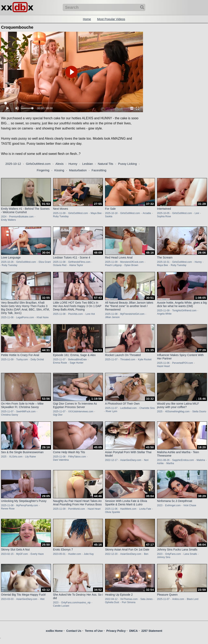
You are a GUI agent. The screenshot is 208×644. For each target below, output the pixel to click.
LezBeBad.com (128, 408)
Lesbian (88, 164)
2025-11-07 (59, 359)
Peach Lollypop (113, 265)
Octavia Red (60, 265)
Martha (170, 463)
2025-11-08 (59, 262)
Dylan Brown (131, 265)
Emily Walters (8, 220)
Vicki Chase (190, 505)
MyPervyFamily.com (27, 505)
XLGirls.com (16, 457)
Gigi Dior (58, 415)
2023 (160, 505)
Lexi (197, 213)
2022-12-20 (111, 554)
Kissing (59, 170)
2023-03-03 (7, 599)
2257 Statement (152, 631)
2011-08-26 (163, 460)
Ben (146, 554)
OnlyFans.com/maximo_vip (76, 603)
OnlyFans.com (173, 554)
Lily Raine (31, 457)
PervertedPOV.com (183, 363)
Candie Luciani (61, 606)
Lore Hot (90, 314)
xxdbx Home (54, 631)
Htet (42, 599)
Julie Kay (89, 554)
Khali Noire (43, 317)
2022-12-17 (111, 460)
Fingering (43, 170)
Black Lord (193, 599)
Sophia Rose (164, 216)
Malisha (201, 460)
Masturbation (78, 170)
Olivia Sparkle (113, 512)
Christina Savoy (10, 415)
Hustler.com (75, 554)
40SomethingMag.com (177, 412)
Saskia (109, 216)
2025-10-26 (7, 262)
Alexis (60, 164)
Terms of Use (94, 631)
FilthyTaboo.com (77, 457)
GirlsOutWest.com (38, 164)
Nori (146, 460)
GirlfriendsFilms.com (79, 262)
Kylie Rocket (145, 359)
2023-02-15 (7, 554)
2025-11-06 (163, 363)
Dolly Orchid (37, 359)
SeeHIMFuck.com (26, 412)
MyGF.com (22, 554)
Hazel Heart (163, 366)
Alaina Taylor (76, 265)
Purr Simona (129, 602)
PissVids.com (76, 314)
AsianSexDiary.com (131, 460)
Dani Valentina (61, 460)
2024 (4, 217)
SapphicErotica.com (183, 460)
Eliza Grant (45, 262)
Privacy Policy (116, 631)
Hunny (73, 164)
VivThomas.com (129, 599)
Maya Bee (96, 213)
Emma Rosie (60, 363)
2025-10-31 (163, 262)
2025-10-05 (163, 213)
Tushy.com (22, 359)
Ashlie (160, 463)
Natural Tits (106, 164)
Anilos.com (178, 599)
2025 (160, 412)
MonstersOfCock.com (132, 262)
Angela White (164, 314)
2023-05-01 (59, 554)
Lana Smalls (190, 554)
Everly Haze (37, 554)
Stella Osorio (199, 412)
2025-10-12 (13, 164)
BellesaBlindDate (77, 359)
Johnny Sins (164, 557)
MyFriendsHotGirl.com (132, 314)
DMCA (133, 631)
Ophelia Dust (112, 602)
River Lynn (111, 411)
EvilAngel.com (173, 505)
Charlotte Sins (147, 408)
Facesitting (99, 170)
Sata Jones (146, 599)
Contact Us (74, 631)
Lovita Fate (145, 509)
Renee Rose (8, 509)
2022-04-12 (111, 599)
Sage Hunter (76, 363)
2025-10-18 (111, 213)
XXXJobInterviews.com (81, 412)
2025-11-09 (59, 213)
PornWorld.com (77, 509)
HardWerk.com (128, 509)
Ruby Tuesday (61, 216)
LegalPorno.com (25, 317)
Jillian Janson (112, 317)
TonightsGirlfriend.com (184, 311)
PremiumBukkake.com (21, 217)
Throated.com (128, 359)
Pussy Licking (128, 164)
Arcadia (147, 213)
